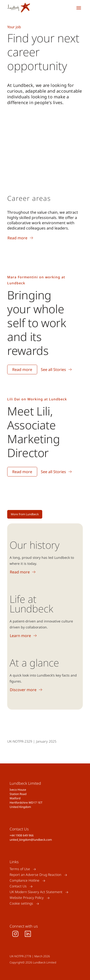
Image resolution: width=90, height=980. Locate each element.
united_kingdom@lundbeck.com (31, 840)
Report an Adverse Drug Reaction (35, 875)
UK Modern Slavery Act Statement (36, 892)
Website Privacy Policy (27, 898)
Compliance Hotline (24, 881)
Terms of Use (20, 869)
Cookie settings (21, 904)
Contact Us (18, 886)
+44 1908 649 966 (22, 835)
